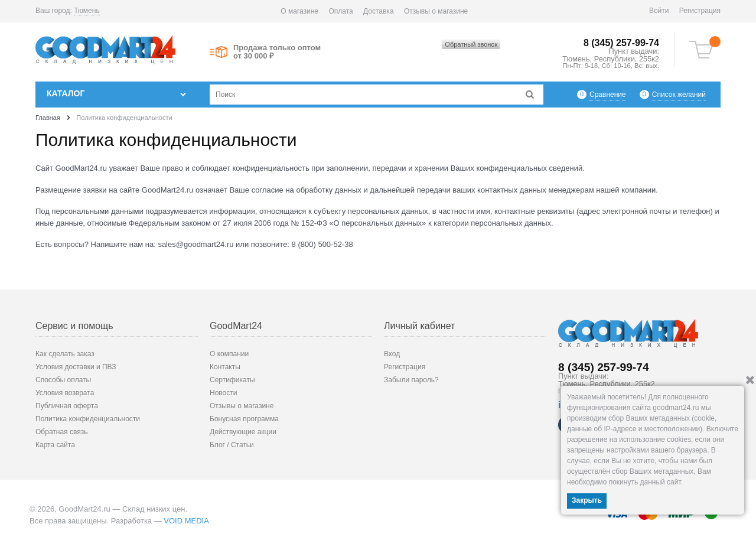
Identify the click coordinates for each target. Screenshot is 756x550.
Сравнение (608, 94)
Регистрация (700, 11)
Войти (659, 11)
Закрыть (587, 500)
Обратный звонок (471, 44)
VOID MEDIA (186, 521)
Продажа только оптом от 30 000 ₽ (277, 52)
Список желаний (679, 94)
